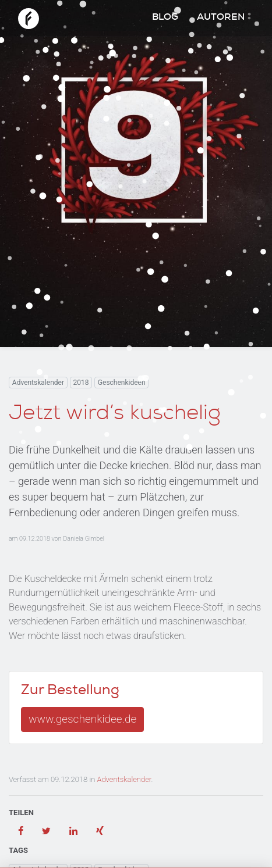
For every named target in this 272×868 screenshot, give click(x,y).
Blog (165, 18)
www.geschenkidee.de (82, 719)
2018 (81, 383)
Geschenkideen (122, 383)
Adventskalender (38, 383)
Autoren (221, 18)
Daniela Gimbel (84, 539)
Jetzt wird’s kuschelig (115, 415)
